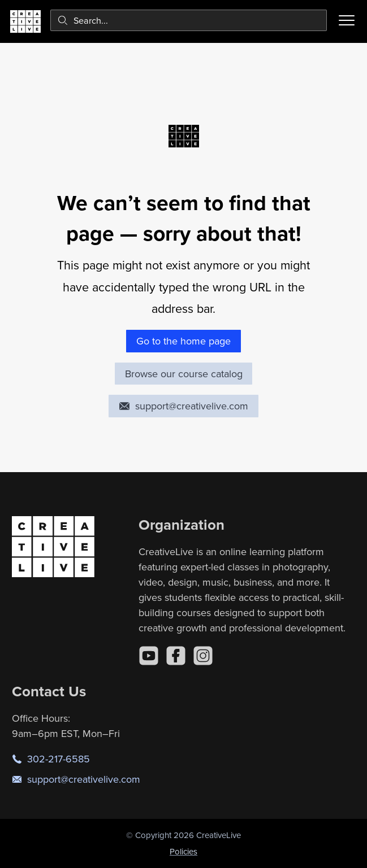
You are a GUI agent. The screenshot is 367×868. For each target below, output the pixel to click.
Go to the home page (183, 341)
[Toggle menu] (347, 20)
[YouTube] (149, 656)
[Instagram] (203, 656)
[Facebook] (176, 656)
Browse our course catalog (184, 374)
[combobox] (189, 20)
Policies (183, 851)
